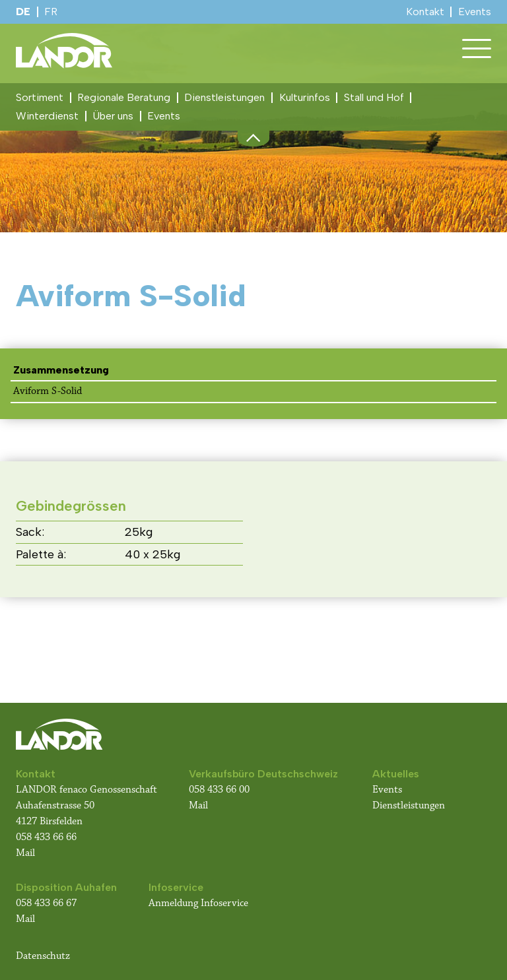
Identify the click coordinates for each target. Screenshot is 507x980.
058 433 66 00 (220, 790)
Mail (25, 853)
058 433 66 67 (46, 903)
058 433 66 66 (46, 837)
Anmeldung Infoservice (198, 903)
